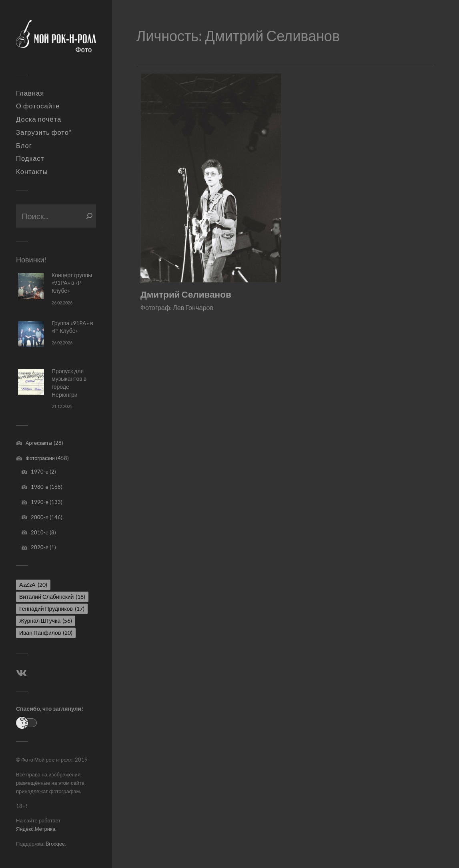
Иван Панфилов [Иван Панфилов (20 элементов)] (46, 633)
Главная (30, 93)
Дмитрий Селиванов (186, 294)
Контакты (32, 172)
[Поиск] (89, 216)
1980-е (40, 487)
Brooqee (55, 844)
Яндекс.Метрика (36, 829)
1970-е (40, 472)
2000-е (40, 517)
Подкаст (30, 158)
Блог (24, 146)
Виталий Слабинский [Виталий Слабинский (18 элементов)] (52, 597)
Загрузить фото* (44, 132)
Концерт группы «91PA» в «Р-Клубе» (72, 283)
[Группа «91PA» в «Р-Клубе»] (31, 334)
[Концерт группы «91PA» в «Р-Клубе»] (31, 286)
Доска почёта (39, 119)
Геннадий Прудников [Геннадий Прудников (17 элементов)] (52, 609)
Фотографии (40, 458)
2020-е (40, 547)
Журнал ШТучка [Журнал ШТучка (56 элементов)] (46, 621)
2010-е (40, 532)
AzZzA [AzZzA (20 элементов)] (33, 585)
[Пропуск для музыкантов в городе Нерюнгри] (31, 382)
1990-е (40, 502)
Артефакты (39, 443)
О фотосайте (38, 106)
